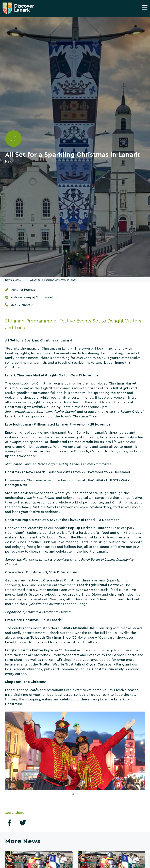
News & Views (13, 280)
